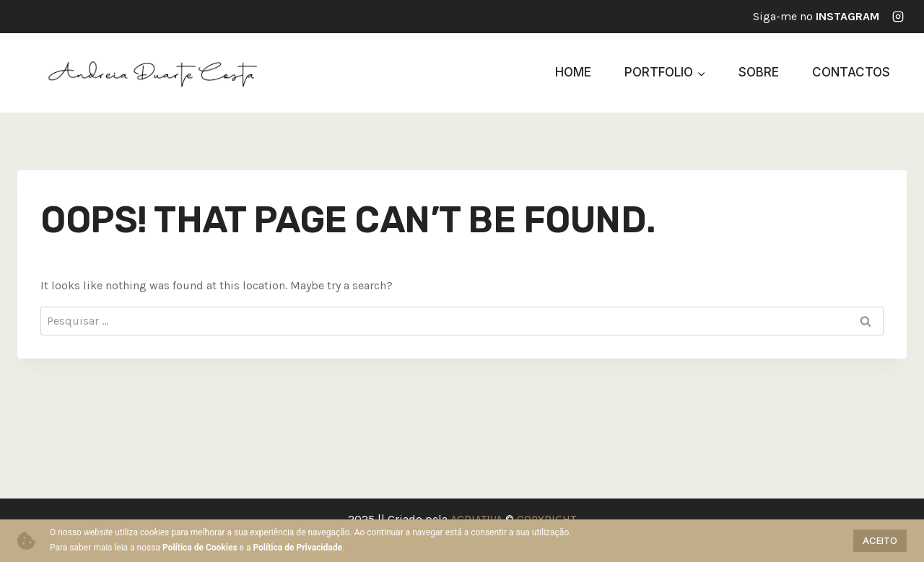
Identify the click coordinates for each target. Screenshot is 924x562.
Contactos (851, 72)
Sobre (759, 72)
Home (573, 72)
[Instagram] (898, 17)
